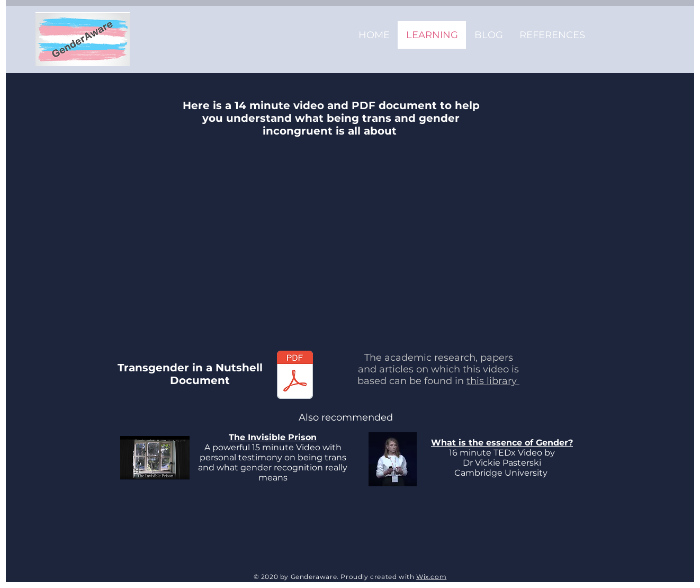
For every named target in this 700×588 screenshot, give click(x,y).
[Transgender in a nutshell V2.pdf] (295, 376)
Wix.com (431, 577)
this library (493, 381)
